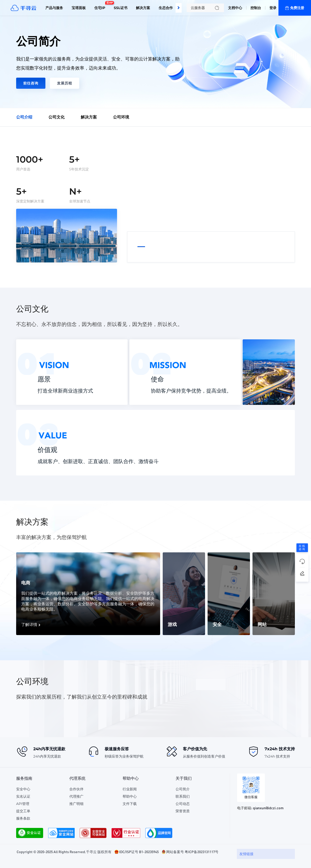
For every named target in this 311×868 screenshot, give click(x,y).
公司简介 (183, 789)
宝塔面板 (79, 8)
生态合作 (166, 8)
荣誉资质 (183, 811)
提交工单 (23, 811)
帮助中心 (130, 796)
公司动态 (183, 804)
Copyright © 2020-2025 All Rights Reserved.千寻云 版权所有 (64, 852)
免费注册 (297, 8)
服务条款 (23, 818)
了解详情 (29, 625)
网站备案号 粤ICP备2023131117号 (192, 852)
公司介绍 (24, 117)
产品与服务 (54, 8)
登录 (273, 8)
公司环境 (121, 117)
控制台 (256, 8)
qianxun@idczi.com (268, 808)
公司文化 (56, 117)
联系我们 (183, 796)
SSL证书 (121, 8)
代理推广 (76, 796)
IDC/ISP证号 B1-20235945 (139, 852)
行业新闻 (130, 789)
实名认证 (23, 796)
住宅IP (101, 6)
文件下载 (130, 804)
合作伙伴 (76, 789)
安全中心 (23, 789)
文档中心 (235, 8)
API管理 (23, 804)
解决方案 (143, 8)
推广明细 (76, 804)
